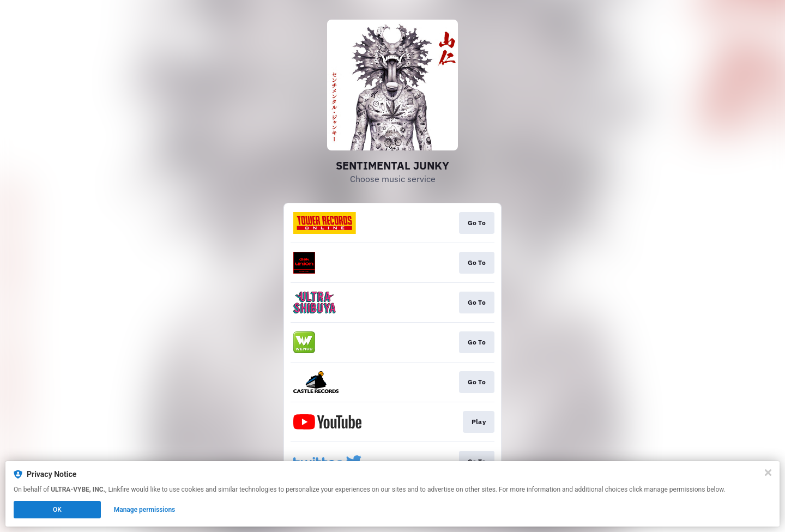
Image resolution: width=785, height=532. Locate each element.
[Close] (768, 473)
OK (57, 510)
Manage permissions (145, 510)
